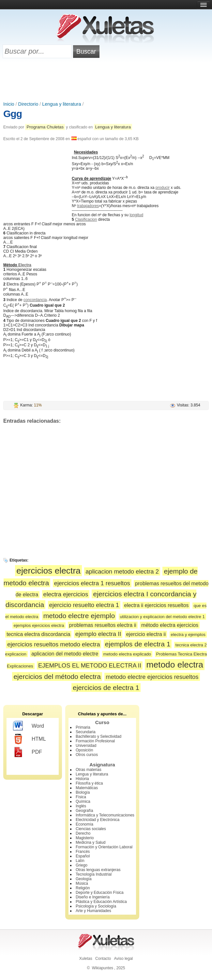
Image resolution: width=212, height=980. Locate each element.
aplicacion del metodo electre (65, 654)
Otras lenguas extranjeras (98, 870)
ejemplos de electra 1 (138, 644)
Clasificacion (86, 219)
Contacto (103, 959)
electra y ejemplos (188, 635)
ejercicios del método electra (57, 676)
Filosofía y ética (89, 783)
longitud (136, 215)
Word (29, 726)
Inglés (81, 806)
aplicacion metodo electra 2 (122, 571)
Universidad (86, 746)
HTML (30, 739)
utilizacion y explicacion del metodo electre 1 (162, 617)
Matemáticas (87, 788)
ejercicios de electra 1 (106, 688)
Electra (25, 265)
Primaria (83, 727)
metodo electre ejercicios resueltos (152, 677)
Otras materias (89, 770)
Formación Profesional (95, 741)
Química (83, 801)
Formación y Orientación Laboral (104, 847)
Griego (82, 865)
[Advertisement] (106, 80)
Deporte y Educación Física (100, 893)
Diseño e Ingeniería (93, 897)
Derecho (83, 833)
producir (163, 188)
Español (83, 856)
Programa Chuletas (45, 127)
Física (81, 797)
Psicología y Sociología (96, 906)
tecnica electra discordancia (38, 634)
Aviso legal (123, 959)
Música (82, 883)
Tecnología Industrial (94, 874)
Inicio (9, 104)
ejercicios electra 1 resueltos (92, 583)
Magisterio (85, 838)
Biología (83, 792)
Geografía (84, 811)
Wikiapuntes (103, 968)
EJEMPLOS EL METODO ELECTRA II (90, 665)
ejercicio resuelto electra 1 (84, 605)
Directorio (28, 104)
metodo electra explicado (127, 654)
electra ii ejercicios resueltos (156, 605)
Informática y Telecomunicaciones (105, 815)
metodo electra (175, 665)
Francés (83, 852)
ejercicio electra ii (146, 634)
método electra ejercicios (170, 625)
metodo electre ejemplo (79, 616)
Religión (83, 888)
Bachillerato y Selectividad (98, 736)
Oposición (84, 750)
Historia (82, 779)
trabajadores (88, 206)
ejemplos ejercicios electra (39, 625)
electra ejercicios (66, 594)
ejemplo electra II (98, 634)
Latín (80, 861)
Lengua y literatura (61, 104)
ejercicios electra (48, 571)
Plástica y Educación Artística (101, 902)
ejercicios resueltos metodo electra (53, 644)
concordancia (35, 300)
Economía (84, 824)
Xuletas (86, 959)
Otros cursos (87, 755)
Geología (84, 879)
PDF (28, 752)
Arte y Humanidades (93, 911)
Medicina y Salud (91, 842)
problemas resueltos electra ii (103, 625)
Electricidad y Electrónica (98, 820)
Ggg (13, 114)
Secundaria (86, 732)
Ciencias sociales (91, 829)
